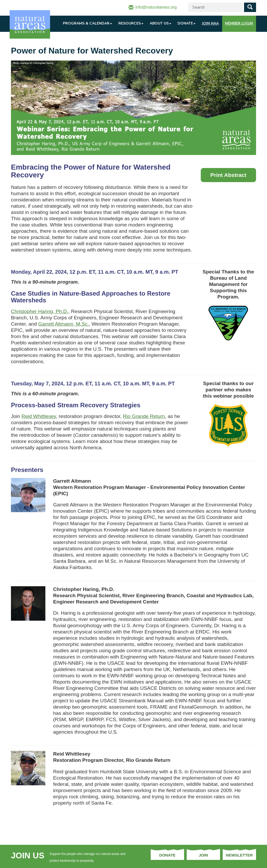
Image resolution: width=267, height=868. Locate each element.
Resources (131, 23)
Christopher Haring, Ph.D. (40, 311)
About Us (160, 23)
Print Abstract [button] (228, 175)
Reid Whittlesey (39, 416)
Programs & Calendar (87, 23)
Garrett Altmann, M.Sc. (64, 324)
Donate (187, 23)
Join (203, 855)
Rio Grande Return (144, 416)
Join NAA (210, 23)
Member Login (239, 23)
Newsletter (239, 855)
